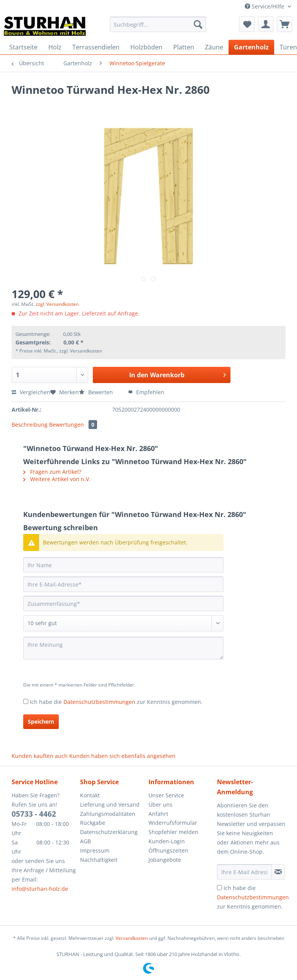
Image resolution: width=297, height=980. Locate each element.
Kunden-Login (167, 841)
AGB (85, 841)
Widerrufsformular (173, 823)
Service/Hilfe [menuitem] (265, 6)
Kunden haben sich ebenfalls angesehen (122, 756)
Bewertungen (73, 425)
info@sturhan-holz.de (40, 889)
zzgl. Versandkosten (57, 304)
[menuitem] (158, 28)
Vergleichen (31, 392)
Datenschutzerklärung (109, 832)
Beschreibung (30, 425)
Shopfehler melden (173, 832)
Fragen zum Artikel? (52, 472)
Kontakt (90, 795)
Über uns (160, 805)
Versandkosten (132, 938)
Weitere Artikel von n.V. (57, 479)
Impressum (95, 850)
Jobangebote (165, 860)
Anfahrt (158, 814)
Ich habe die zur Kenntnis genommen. (116, 702)
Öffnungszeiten (168, 850)
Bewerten (97, 392)
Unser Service (166, 795)
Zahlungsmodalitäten (108, 814)
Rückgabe (93, 823)
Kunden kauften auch (40, 756)
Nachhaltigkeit (99, 860)
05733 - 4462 (34, 814)
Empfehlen (146, 392)
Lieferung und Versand (110, 805)
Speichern (41, 721)
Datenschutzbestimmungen (99, 702)
